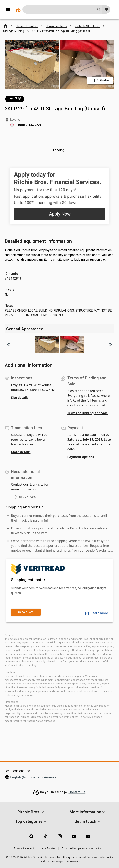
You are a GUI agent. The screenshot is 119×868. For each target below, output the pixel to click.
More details (21, 452)
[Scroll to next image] (110, 344)
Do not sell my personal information (82, 848)
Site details (20, 398)
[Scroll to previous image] (9, 344)
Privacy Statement (24, 848)
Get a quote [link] (26, 612)
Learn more (96, 613)
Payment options (81, 457)
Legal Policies (48, 848)
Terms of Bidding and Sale (88, 413)
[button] (31, 812)
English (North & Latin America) (34, 777)
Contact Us (77, 792)
